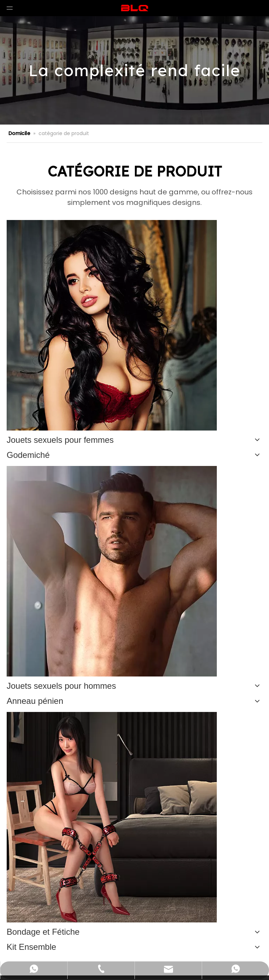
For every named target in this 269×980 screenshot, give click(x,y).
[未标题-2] (112, 571)
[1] (112, 817)
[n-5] (112, 325)
